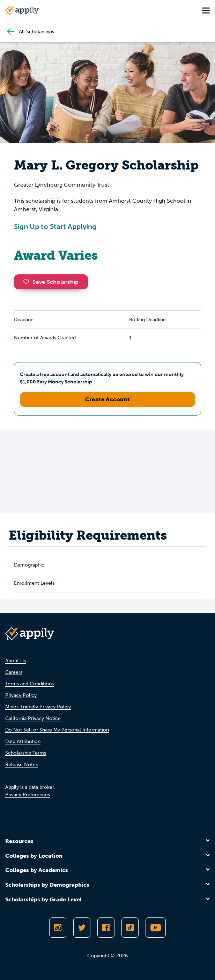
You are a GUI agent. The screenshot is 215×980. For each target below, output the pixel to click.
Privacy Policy (21, 695)
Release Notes (21, 765)
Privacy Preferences (28, 795)
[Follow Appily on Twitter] (82, 928)
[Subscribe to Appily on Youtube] (156, 928)
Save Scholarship (51, 282)
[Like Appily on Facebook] (106, 928)
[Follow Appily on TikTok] (130, 928)
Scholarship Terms (26, 753)
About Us (16, 661)
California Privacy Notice (33, 718)
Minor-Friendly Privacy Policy (38, 707)
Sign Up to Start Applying (55, 226)
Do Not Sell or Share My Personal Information (57, 730)
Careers (14, 672)
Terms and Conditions (29, 684)
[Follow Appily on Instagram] (58, 928)
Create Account (108, 399)
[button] (28, 282)
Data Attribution (23, 741)
